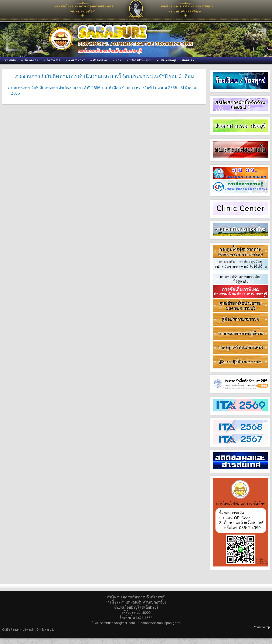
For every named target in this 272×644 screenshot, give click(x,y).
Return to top (261, 627)
